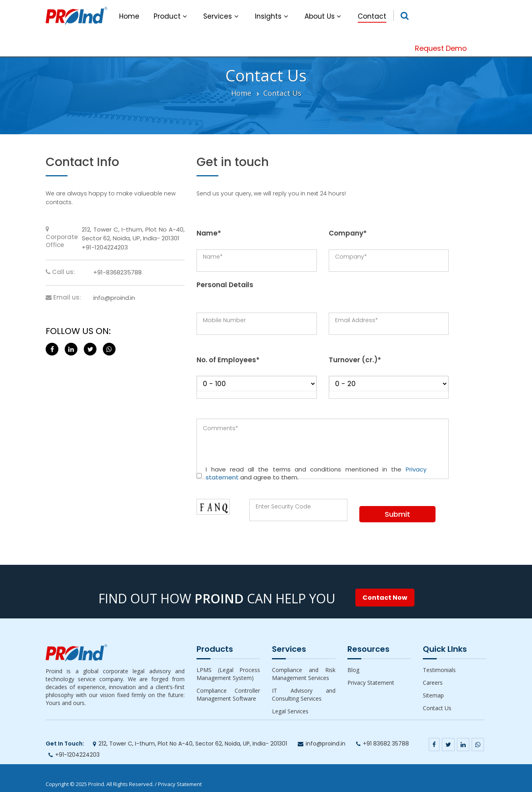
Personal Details (225, 285)
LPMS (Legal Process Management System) (228, 674)
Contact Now (385, 598)
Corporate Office (62, 238)
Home (129, 16)
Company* (348, 233)
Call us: (60, 272)
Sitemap (433, 695)
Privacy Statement (371, 683)
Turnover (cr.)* (355, 360)
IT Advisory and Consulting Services (304, 694)
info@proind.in (114, 298)
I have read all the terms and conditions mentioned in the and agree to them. (316, 473)
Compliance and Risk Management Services (304, 674)
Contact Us (282, 93)
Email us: (63, 297)
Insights (273, 16)
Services (222, 16)
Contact (372, 16)
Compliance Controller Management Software (228, 694)
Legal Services (290, 711)
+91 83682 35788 (386, 744)
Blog (353, 670)
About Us (324, 16)
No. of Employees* (228, 360)
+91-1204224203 (77, 755)
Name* (209, 233)
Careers (433, 683)
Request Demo (441, 48)
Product (172, 16)
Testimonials (439, 670)
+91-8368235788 (118, 272)
